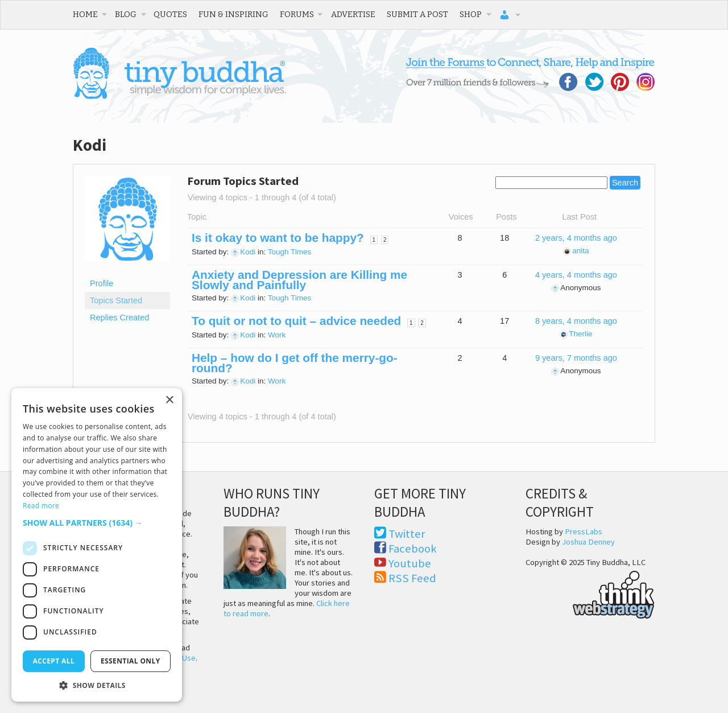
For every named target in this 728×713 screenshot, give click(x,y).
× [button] (169, 400)
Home (85, 14)
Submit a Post (417, 14)
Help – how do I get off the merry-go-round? (295, 363)
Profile (102, 283)
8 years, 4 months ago (576, 321)
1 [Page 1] (374, 240)
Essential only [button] (131, 661)
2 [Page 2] (385, 240)
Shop (471, 14)
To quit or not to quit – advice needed (296, 321)
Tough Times (290, 252)
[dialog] (97, 545)
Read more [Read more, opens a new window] (41, 506)
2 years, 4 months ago (576, 238)
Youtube (410, 563)
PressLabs (584, 531)
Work (277, 335)
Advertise (353, 14)
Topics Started (116, 300)
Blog (126, 14)
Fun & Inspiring (233, 14)
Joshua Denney (588, 542)
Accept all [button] (53, 661)
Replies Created (119, 318)
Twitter (407, 534)
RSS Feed (412, 578)
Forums (297, 14)
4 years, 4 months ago (576, 275)
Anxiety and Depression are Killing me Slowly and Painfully (299, 280)
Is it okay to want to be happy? (278, 238)
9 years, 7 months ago (576, 358)
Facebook (413, 549)
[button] (97, 523)
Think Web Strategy (590, 593)
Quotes (170, 14)
